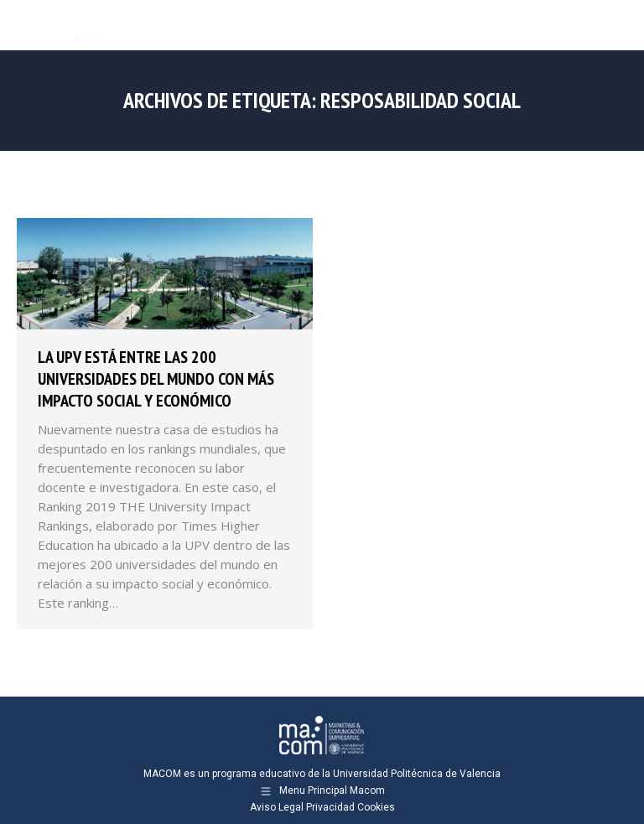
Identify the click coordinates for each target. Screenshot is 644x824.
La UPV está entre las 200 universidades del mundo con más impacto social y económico (156, 379)
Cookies (376, 807)
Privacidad (330, 807)
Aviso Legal (277, 807)
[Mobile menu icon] (617, 25)
